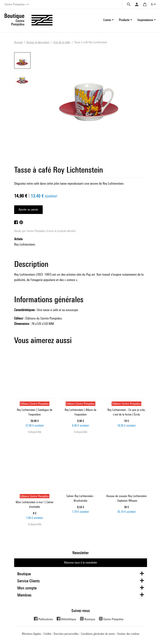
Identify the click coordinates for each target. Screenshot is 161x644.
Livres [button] (107, 20)
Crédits (47, 634)
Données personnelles (66, 634)
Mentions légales (31, 634)
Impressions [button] (145, 20)
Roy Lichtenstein (25, 244)
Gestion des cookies (128, 634)
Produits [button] (124, 20)
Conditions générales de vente (98, 634)
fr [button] (152, 4)
